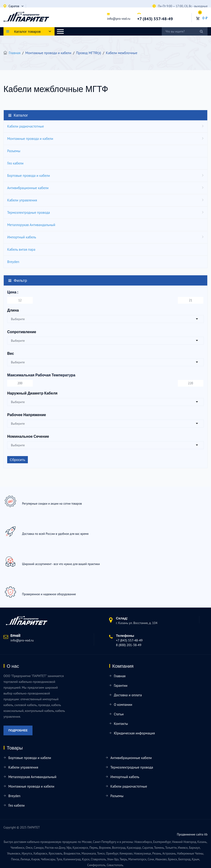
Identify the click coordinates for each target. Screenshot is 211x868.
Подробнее (18, 730)
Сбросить (18, 460)
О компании (123, 705)
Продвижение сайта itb (192, 834)
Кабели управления (22, 200)
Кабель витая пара (21, 249)
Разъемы (14, 151)
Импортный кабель (22, 237)
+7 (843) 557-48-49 (155, 19)
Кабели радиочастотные (26, 126)
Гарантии (121, 686)
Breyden (13, 262)
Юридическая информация (135, 733)
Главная (15, 53)
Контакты (121, 724)
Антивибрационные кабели (28, 188)
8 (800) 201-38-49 (129, 645)
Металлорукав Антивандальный (31, 225)
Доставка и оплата (128, 695)
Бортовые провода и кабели (29, 176)
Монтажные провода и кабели (30, 139)
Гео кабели (15, 163)
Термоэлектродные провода (29, 212)
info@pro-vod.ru (119, 19)
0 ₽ (205, 18)
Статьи (119, 714)
